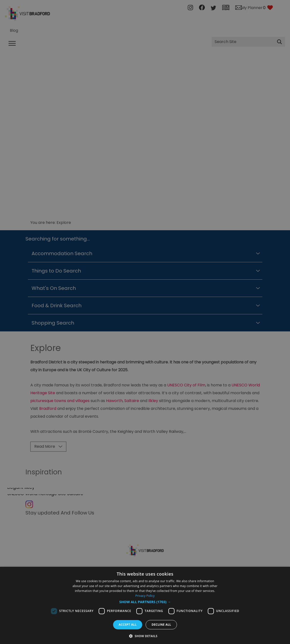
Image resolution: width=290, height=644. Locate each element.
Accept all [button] (128, 625)
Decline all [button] (161, 625)
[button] (145, 602)
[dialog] (145, 605)
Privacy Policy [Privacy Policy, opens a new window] (145, 596)
